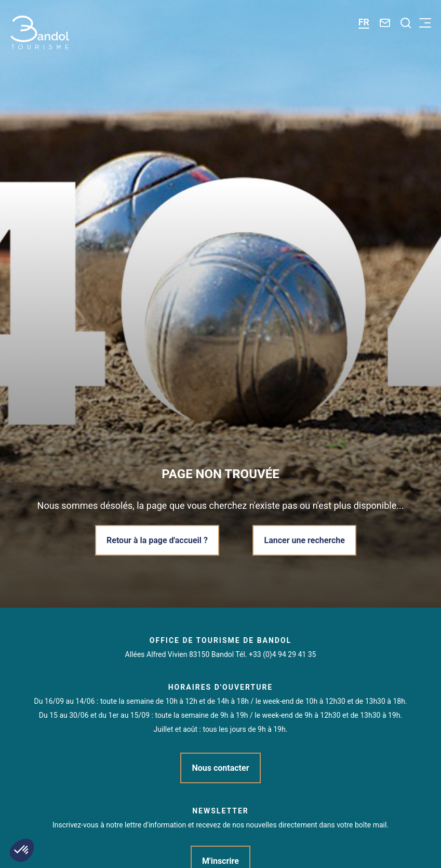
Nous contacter (220, 768)
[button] (22, 850)
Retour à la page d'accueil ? (157, 540)
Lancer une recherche (304, 540)
